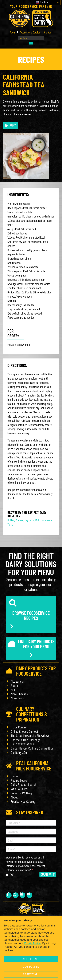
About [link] (13, 32)
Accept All (31, 959)
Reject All (31, 974)
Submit (48, 874)
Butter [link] (11, 520)
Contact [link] (48, 32)
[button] (31, 43)
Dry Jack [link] (29, 520)
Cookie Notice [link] (32, 943)
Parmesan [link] (46, 520)
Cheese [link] (19, 520)
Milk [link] (37, 520)
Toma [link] (10, 524)
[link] (31, 18)
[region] (31, 948)
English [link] (42, 2)
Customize (31, 967)
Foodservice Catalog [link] (30, 32)
